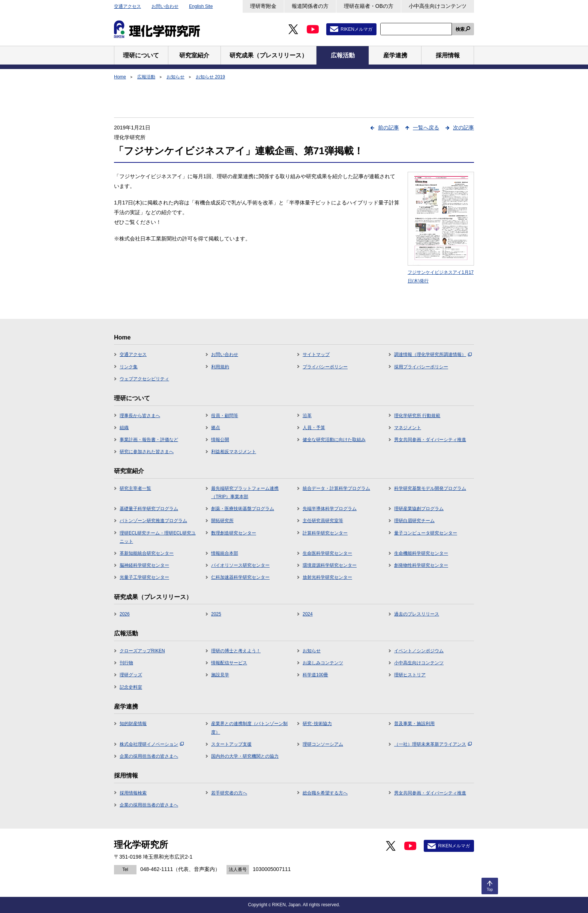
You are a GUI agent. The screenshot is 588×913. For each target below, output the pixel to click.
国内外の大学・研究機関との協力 (245, 756)
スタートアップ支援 (231, 744)
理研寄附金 (263, 6)
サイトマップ (316, 354)
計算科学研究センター (325, 533)
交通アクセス (127, 6)
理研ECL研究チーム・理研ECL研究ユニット (158, 537)
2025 (216, 614)
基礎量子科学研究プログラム (149, 509)
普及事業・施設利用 (414, 724)
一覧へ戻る (426, 128)
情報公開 (220, 440)
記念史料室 (131, 687)
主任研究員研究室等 (323, 521)
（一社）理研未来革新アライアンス (433, 744)
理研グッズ (131, 675)
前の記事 (388, 128)
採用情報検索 (133, 793)
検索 (460, 29)
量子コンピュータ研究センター (426, 533)
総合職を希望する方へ (325, 793)
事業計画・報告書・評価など (149, 440)
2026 (125, 614)
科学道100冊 (315, 675)
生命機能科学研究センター (421, 553)
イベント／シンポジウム (419, 651)
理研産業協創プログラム (419, 509)
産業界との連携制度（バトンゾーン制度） (249, 728)
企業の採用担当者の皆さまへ (149, 756)
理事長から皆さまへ (140, 416)
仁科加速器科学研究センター (240, 577)
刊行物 (126, 663)
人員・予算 (314, 428)
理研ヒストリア (410, 675)
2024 (308, 614)
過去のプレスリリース (417, 614)
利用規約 (220, 367)
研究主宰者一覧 (135, 488)
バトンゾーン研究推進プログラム (153, 521)
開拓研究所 (222, 521)
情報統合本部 (225, 553)
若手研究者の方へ (229, 793)
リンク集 (129, 367)
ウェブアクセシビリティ (144, 379)
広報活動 (146, 77)
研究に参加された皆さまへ (147, 452)
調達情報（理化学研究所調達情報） (433, 354)
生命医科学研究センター (327, 553)
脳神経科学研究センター (144, 565)
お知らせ (175, 77)
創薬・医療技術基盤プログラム (243, 509)
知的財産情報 (133, 724)
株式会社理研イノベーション (152, 744)
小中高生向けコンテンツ (438, 6)
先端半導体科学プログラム (330, 509)
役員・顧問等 (225, 416)
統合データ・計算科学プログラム (336, 488)
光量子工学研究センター (144, 577)
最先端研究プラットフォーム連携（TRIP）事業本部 (245, 493)
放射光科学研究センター (327, 577)
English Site (201, 6)
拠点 (216, 428)
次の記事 (463, 128)
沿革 (307, 416)
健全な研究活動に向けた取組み (334, 440)
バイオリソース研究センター (240, 565)
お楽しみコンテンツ (323, 663)
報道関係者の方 (310, 6)
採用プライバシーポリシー (421, 367)
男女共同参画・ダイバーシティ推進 (430, 440)
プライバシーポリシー (325, 367)
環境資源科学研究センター (330, 565)
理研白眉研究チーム (414, 521)
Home (120, 77)
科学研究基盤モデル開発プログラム (430, 488)
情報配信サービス (229, 663)
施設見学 (220, 675)
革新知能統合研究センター (147, 553)
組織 (124, 428)
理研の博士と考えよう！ (236, 651)
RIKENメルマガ (356, 29)
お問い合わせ (165, 6)
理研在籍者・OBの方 (369, 6)
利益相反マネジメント (234, 452)
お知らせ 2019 (210, 77)
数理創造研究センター (234, 533)
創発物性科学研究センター (421, 565)
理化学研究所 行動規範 (417, 416)
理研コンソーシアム (323, 744)
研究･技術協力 (317, 724)
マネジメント (408, 428)
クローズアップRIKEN (142, 651)
